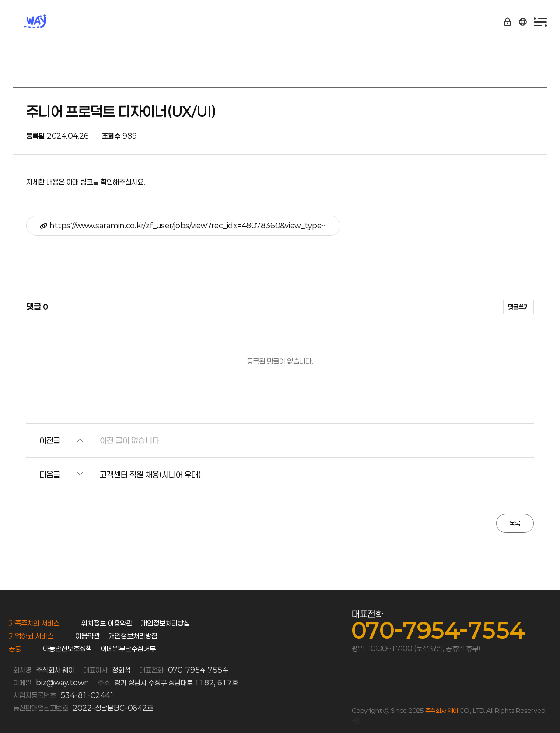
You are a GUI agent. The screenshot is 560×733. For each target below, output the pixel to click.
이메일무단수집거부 (128, 648)
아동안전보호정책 (67, 648)
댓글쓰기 (518, 307)
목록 (515, 523)
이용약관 (87, 636)
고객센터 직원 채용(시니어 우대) (150, 475)
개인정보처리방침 (165, 623)
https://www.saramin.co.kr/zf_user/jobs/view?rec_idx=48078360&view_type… (183, 225)
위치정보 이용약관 (107, 623)
